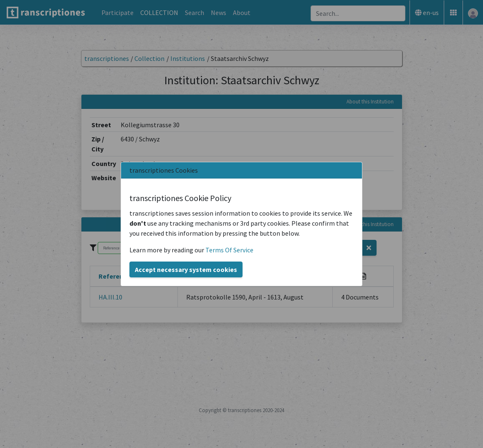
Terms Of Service (229, 250)
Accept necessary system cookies (186, 269)
